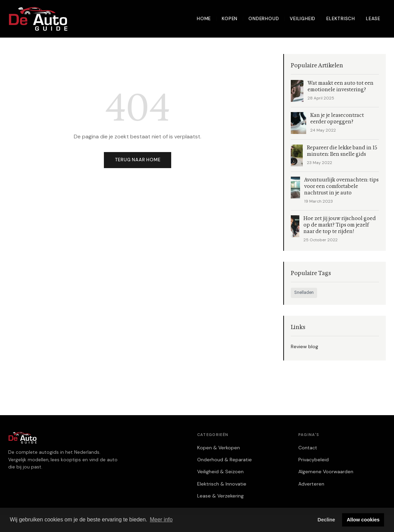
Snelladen (304, 292)
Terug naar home (138, 160)
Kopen (230, 19)
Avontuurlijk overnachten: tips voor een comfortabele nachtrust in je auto (341, 186)
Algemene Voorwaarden (326, 472)
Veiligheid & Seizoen (220, 472)
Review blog (304, 346)
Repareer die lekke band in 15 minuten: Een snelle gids (342, 151)
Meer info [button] (161, 520)
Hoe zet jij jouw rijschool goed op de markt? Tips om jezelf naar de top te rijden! (340, 225)
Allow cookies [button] (363, 520)
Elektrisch (341, 19)
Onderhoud (264, 19)
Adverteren (311, 484)
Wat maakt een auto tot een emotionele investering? (341, 86)
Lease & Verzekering (220, 496)
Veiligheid (303, 19)
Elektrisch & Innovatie (222, 484)
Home (204, 19)
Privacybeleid (314, 460)
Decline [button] (326, 520)
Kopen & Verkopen (219, 448)
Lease (373, 19)
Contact (308, 448)
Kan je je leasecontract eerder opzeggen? (337, 119)
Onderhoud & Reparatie (225, 460)
